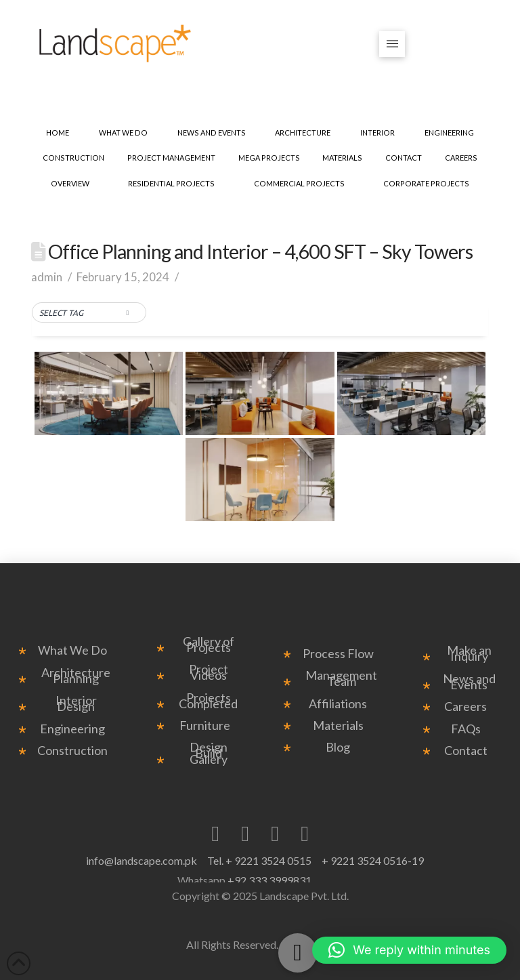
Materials (338, 726)
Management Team (341, 678)
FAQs (466, 729)
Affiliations (338, 704)
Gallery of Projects (209, 645)
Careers (465, 707)
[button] (392, 44)
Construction (72, 751)
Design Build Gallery (209, 753)
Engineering (72, 729)
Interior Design (76, 703)
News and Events (469, 682)
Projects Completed (208, 701)
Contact (466, 751)
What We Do (72, 650)
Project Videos (209, 672)
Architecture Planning (76, 676)
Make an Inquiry (469, 653)
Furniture (205, 726)
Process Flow (338, 654)
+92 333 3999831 (269, 880)
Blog (338, 747)
